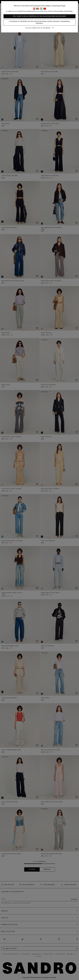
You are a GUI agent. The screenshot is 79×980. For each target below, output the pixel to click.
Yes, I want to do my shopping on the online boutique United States (39, 16)
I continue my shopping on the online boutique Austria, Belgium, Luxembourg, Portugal (39, 22)
